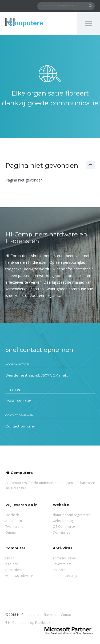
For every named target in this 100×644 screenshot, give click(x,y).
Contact (67, 615)
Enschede (13, 515)
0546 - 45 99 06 (18, 401)
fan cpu (11, 558)
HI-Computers (24, 23)
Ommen (11, 532)
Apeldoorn (14, 521)
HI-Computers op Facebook (28, 623)
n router (11, 564)
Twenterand (14, 527)
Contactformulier (20, 426)
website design (64, 521)
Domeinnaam (63, 532)
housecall (60, 570)
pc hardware (15, 570)
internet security (65, 576)
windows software (19, 576)
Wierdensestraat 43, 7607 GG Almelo (37, 375)
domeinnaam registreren (72, 515)
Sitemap (50, 615)
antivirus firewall (65, 558)
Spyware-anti (63, 564)
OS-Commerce (64, 527)
